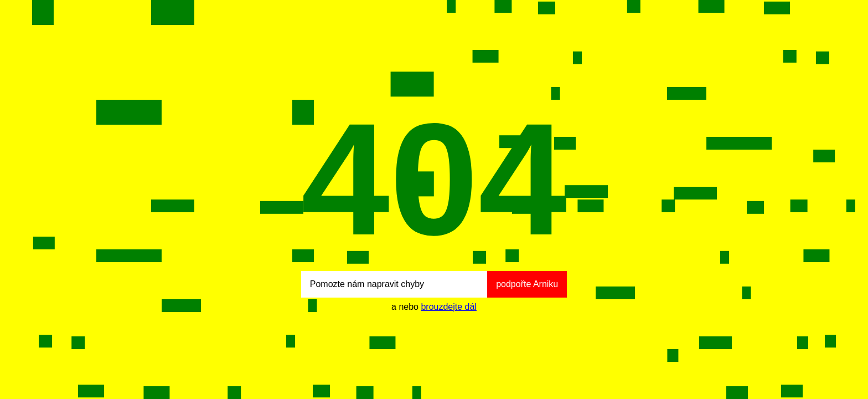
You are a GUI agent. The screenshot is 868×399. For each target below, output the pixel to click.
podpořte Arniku (527, 284)
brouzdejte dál (449, 307)
